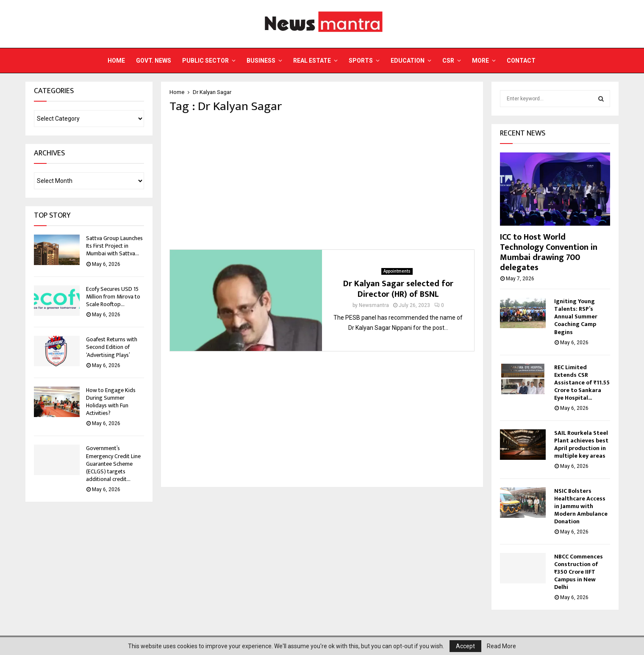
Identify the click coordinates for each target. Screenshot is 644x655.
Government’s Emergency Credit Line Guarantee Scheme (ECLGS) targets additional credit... (113, 464)
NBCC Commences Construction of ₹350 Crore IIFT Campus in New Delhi (579, 572)
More (480, 61)
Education (408, 61)
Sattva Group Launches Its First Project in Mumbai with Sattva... (114, 246)
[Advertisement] (322, 182)
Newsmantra (374, 305)
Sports (361, 61)
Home (116, 61)
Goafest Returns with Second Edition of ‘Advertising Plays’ (112, 347)
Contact (521, 61)
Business (261, 61)
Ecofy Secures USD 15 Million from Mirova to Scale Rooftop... (113, 297)
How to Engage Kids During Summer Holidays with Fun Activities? (111, 402)
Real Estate (312, 61)
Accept (465, 646)
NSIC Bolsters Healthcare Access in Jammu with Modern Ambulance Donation (581, 506)
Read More (501, 646)
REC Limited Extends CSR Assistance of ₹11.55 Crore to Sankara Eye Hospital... (582, 383)
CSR (448, 61)
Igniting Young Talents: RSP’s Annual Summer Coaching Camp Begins (576, 316)
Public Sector (205, 61)
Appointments (397, 271)
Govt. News (154, 61)
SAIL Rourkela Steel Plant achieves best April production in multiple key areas (581, 444)
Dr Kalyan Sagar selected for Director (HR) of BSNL (398, 289)
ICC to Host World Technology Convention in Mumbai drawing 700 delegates (549, 252)
